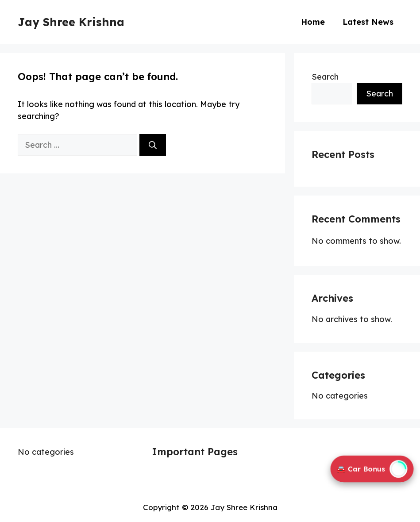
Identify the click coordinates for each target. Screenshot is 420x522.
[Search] (153, 145)
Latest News (368, 22)
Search (325, 77)
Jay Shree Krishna (71, 22)
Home (313, 22)
